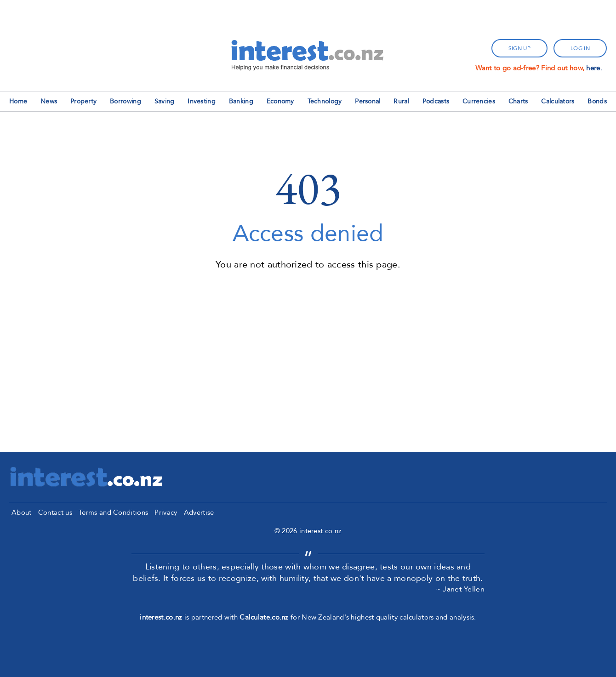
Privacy (166, 512)
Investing (202, 101)
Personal (368, 101)
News (49, 101)
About (22, 512)
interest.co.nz (161, 617)
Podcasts (436, 101)
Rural (401, 101)
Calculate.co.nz (264, 617)
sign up (519, 48)
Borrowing (125, 101)
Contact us (55, 512)
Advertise (199, 512)
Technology (325, 101)
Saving (165, 101)
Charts (518, 101)
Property (83, 101)
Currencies (479, 101)
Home (18, 101)
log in (580, 48)
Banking (241, 101)
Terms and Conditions (113, 512)
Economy (280, 101)
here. (594, 68)
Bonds (597, 101)
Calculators (558, 101)
